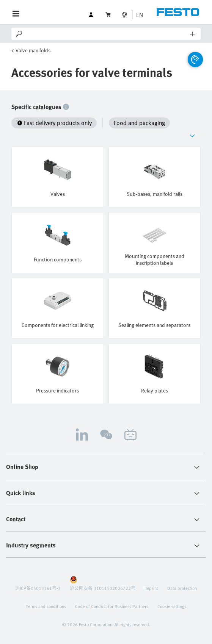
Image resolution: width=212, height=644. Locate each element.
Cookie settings (172, 606)
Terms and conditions (46, 606)
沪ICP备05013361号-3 (38, 588)
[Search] (107, 34)
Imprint (151, 588)
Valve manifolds (33, 50)
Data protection (182, 588)
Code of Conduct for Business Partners (112, 606)
